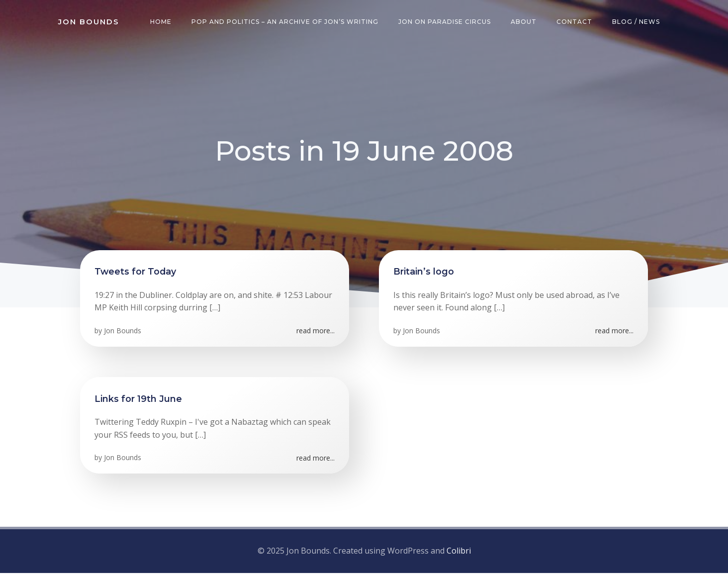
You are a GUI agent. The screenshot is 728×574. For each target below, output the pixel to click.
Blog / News (637, 22)
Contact (575, 22)
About (524, 22)
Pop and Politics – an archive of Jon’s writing (285, 22)
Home (161, 22)
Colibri (459, 552)
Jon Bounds (123, 332)
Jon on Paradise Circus (445, 22)
